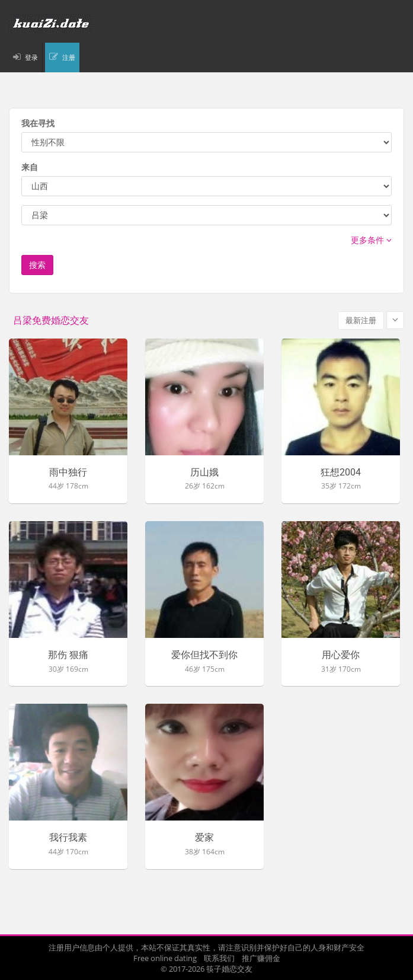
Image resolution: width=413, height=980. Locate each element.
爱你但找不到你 (204, 655)
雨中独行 (68, 473)
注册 (69, 57)
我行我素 (68, 838)
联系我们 (219, 958)
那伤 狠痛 (68, 655)
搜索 (37, 265)
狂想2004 (341, 473)
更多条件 (371, 240)
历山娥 (204, 473)
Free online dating (165, 958)
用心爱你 (341, 655)
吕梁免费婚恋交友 (51, 320)
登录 (31, 57)
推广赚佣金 (261, 958)
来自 (30, 167)
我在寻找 (38, 123)
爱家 (204, 838)
